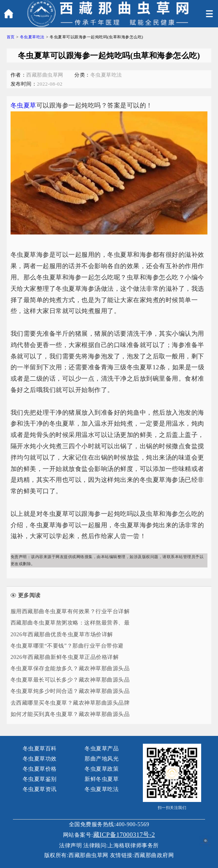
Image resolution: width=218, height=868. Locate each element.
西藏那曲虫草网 (88, 855)
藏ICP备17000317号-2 (124, 835)
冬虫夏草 (23, 105)
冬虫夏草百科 (40, 749)
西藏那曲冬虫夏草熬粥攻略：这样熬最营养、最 (70, 623)
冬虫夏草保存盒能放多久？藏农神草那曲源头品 (70, 668)
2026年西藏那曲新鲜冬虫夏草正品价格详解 (65, 657)
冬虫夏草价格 (40, 769)
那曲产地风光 (102, 759)
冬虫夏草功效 (40, 759)
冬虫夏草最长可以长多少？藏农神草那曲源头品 (70, 680)
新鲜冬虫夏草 (102, 779)
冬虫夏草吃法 (32, 37)
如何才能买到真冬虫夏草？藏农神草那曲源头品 (70, 714)
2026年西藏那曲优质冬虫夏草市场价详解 (62, 634)
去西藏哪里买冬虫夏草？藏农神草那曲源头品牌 (70, 703)
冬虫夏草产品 (102, 749)
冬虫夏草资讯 (40, 789)
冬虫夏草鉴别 (40, 779)
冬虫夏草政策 (102, 769)
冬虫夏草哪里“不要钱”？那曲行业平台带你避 (67, 646)
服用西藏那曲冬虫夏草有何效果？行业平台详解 (70, 611)
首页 (11, 37)
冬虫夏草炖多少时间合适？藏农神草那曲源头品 (70, 691)
